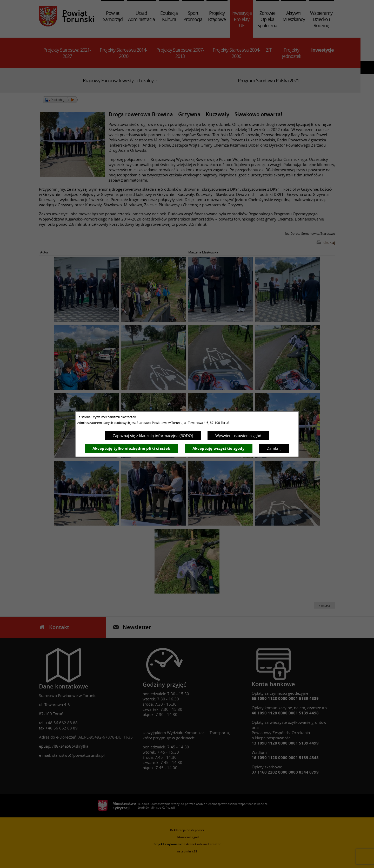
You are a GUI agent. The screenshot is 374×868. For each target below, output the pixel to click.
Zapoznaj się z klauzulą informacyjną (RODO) (153, 436)
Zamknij (274, 448)
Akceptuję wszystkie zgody (219, 448)
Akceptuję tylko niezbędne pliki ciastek (131, 448)
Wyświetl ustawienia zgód (238, 436)
